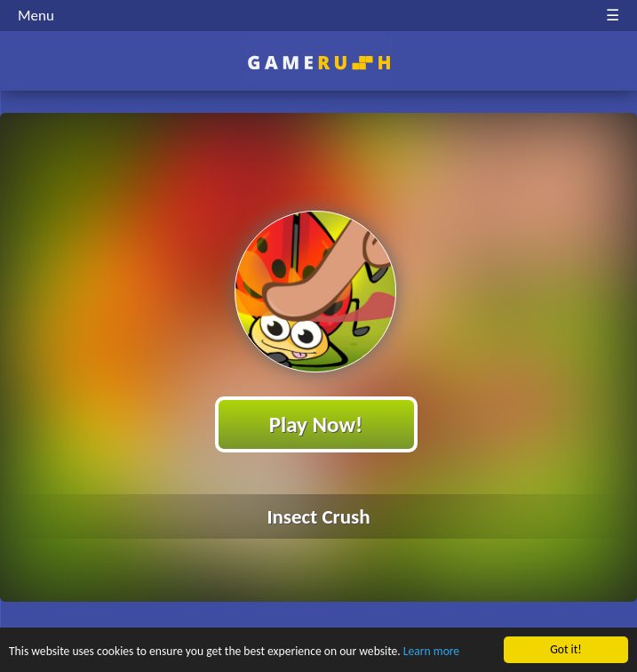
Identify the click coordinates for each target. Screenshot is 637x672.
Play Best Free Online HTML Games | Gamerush (318, 63)
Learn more (431, 652)
